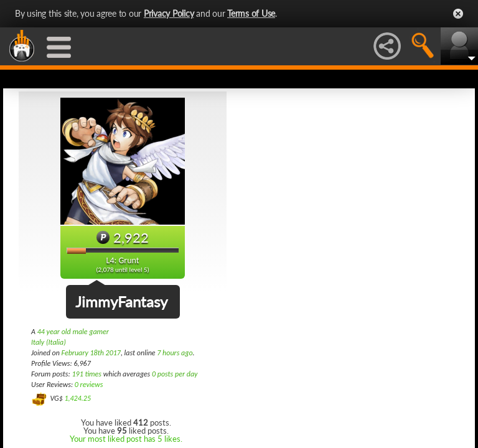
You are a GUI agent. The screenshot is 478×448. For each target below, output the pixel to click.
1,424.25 (77, 398)
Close (458, 14)
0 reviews (89, 385)
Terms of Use (251, 13)
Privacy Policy (169, 13)
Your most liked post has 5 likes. (126, 439)
